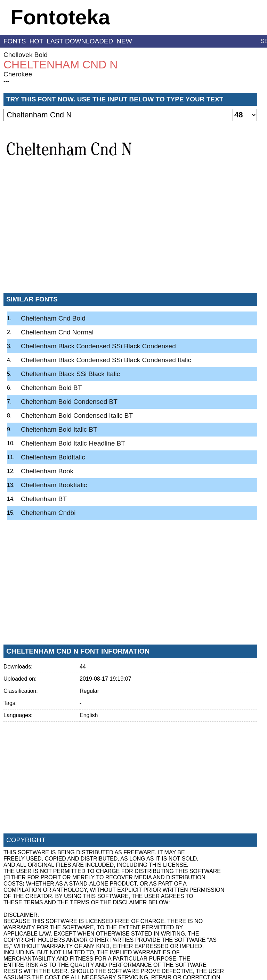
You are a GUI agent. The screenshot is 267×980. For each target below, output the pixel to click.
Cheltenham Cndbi (48, 513)
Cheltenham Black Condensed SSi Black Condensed (98, 346)
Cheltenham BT (44, 499)
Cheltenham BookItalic (54, 485)
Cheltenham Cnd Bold (53, 318)
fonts (15, 41)
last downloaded (80, 41)
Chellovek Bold (26, 55)
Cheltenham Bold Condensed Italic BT (77, 416)
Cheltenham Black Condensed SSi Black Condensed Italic (106, 360)
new (124, 41)
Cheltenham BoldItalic (53, 457)
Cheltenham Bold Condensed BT (69, 402)
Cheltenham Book (47, 471)
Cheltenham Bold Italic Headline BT (73, 443)
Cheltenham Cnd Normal (57, 332)
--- (6, 81)
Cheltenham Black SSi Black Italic (70, 374)
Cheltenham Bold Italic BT (59, 429)
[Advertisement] (130, 236)
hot (36, 41)
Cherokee (18, 74)
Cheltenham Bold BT (51, 388)
